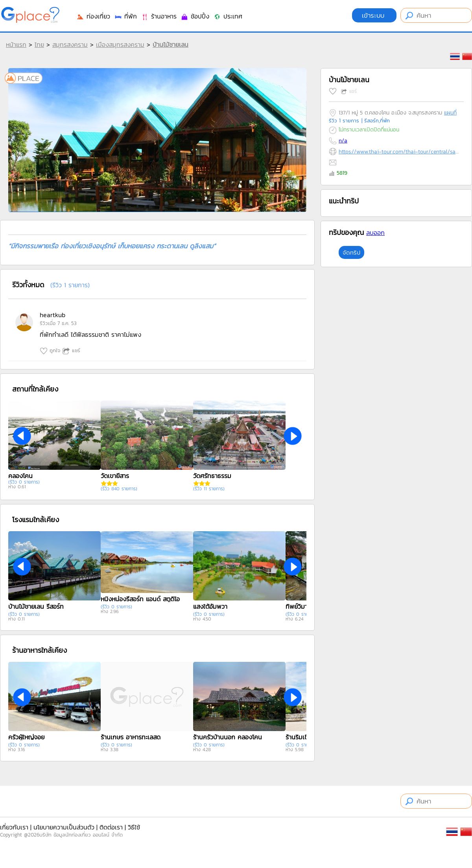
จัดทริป (351, 252)
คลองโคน (20, 476)
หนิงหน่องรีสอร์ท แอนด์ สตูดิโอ (140, 599)
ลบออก (375, 233)
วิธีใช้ (134, 827)
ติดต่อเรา (111, 827)
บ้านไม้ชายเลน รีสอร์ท (36, 606)
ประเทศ (228, 16)
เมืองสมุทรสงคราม (120, 44)
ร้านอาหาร (159, 16)
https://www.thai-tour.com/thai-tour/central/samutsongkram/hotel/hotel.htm (399, 152)
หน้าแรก (16, 44)
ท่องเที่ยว (93, 16)
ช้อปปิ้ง (195, 16)
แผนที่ (450, 113)
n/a (343, 141)
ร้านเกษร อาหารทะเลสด (131, 737)
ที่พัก (125, 16)
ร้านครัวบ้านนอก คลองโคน (228, 737)
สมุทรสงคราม (70, 44)
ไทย (39, 44)
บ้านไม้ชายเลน (171, 44)
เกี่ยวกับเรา (14, 827)
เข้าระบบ (374, 15)
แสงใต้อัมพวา (210, 606)
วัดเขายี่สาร (115, 476)
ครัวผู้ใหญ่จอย (26, 737)
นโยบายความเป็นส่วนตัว (64, 827)
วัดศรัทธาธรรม (212, 476)
